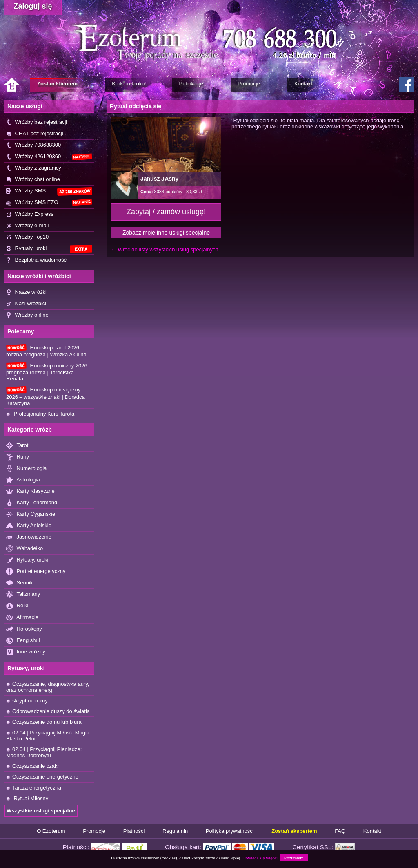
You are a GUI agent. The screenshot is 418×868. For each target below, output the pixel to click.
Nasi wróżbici (26, 304)
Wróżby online (27, 315)
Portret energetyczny (36, 572)
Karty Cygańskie (31, 514)
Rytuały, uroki (49, 249)
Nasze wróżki (26, 292)
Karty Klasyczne (30, 491)
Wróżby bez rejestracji (37, 122)
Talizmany (23, 594)
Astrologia (23, 480)
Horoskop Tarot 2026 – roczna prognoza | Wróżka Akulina (46, 351)
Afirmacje (22, 618)
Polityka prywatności (230, 831)
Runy (18, 457)
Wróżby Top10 (27, 237)
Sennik (19, 583)
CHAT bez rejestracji (35, 134)
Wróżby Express (30, 214)
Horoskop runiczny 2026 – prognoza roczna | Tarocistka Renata (49, 372)
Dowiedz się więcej (260, 858)
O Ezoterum (51, 831)
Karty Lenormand (32, 503)
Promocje (94, 831)
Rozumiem (293, 858)
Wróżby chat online (33, 180)
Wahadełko (24, 549)
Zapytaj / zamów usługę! (166, 212)
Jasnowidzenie (29, 537)
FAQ (340, 831)
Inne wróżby (26, 652)
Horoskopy (24, 629)
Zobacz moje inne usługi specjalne (166, 233)
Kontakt (372, 831)
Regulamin (175, 831)
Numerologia (26, 469)
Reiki (17, 606)
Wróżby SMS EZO (49, 202)
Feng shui (23, 641)
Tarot (17, 446)
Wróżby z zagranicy (34, 168)
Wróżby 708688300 (33, 145)
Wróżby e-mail (27, 226)
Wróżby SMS (49, 191)
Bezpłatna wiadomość (36, 260)
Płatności (134, 831)
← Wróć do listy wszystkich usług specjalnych (165, 249)
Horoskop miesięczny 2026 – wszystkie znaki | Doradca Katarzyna (46, 396)
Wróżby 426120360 (49, 157)
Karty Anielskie (29, 526)
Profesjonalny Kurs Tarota (40, 414)
